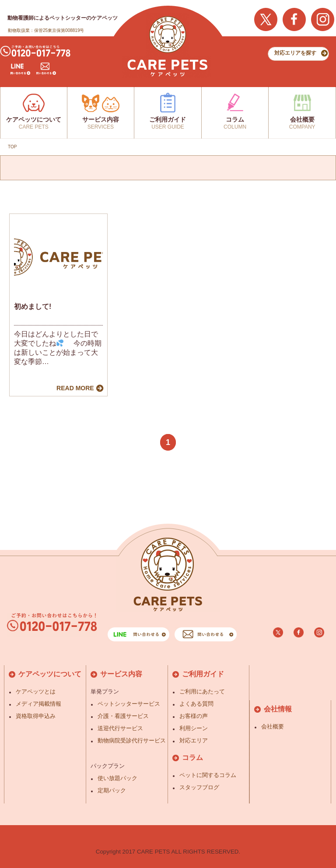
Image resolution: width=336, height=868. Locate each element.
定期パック (112, 790)
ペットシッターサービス (129, 704)
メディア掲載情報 (38, 704)
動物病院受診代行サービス (132, 740)
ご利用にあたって (202, 691)
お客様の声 (194, 716)
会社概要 (273, 726)
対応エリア (194, 740)
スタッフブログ (199, 787)
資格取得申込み (36, 716)
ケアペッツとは (36, 691)
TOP (12, 147)
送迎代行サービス (120, 728)
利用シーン (194, 728)
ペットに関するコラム (208, 775)
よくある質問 (196, 704)
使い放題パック (117, 778)
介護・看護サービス (123, 716)
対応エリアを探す (295, 53)
